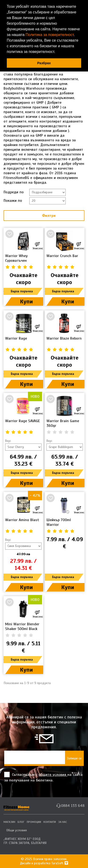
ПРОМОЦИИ (34, 822)
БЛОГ (21, 822)
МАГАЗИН (9, 822)
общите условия (53, 775)
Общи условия (17, 830)
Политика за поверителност (50, 35)
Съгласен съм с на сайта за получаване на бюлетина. (43, 777)
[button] (57, 52)
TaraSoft (60, 863)
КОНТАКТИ (50, 822)
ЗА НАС (63, 822)
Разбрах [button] (44, 63)
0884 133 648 (73, 806)
